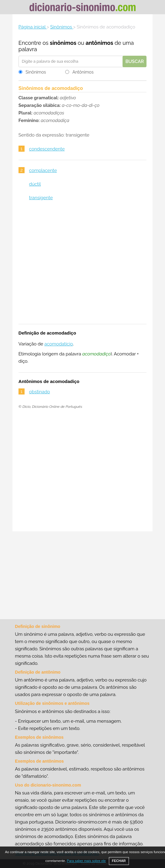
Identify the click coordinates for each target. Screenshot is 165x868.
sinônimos (63, 43)
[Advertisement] (82, 266)
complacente (43, 170)
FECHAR (119, 861)
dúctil (35, 184)
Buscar (135, 61)
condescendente (47, 149)
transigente (41, 198)
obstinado (40, 392)
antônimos (99, 43)
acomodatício (59, 344)
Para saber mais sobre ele (86, 861)
